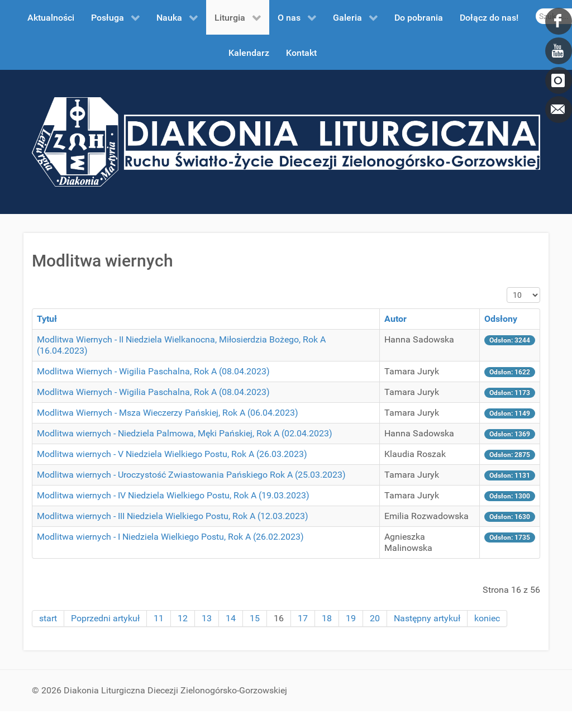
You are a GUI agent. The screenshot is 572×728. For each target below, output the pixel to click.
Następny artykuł (427, 618)
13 (207, 618)
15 (255, 618)
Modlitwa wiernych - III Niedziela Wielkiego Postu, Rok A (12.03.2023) (173, 516)
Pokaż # (507, 287)
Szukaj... (536, 9)
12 (183, 618)
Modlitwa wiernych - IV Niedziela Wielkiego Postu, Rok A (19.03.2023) (173, 495)
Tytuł (47, 319)
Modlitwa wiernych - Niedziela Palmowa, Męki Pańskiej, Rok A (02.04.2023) (185, 433)
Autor (395, 319)
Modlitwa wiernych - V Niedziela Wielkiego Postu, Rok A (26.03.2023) (172, 454)
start (48, 618)
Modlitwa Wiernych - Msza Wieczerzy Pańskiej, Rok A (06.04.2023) (168, 413)
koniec (487, 618)
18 (327, 618)
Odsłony (501, 319)
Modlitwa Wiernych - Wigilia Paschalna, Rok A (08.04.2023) (153, 371)
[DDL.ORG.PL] (286, 141)
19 (351, 618)
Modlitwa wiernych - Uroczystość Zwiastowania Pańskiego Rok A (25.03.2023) (191, 475)
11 (159, 618)
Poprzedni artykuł (105, 618)
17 (303, 618)
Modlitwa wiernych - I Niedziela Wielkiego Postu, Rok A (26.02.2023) (170, 537)
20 (375, 618)
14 (231, 618)
